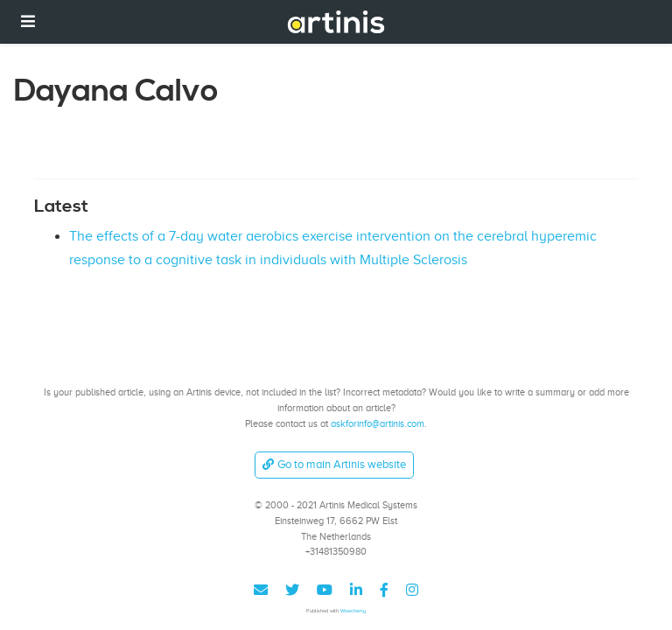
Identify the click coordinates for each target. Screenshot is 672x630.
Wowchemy (353, 610)
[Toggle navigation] (28, 21)
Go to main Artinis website (334, 464)
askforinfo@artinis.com (378, 423)
